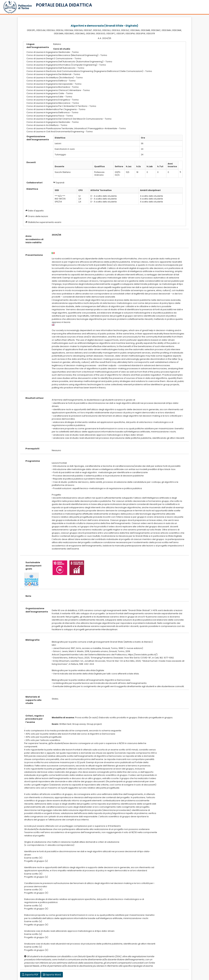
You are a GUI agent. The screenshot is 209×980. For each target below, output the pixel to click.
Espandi (59, 183)
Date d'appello (36, 211)
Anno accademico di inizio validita (34, 239)
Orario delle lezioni (38, 216)
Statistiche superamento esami (45, 222)
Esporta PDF (30, 975)
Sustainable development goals (33, 566)
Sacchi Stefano (63, 172)
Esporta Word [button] (52, 975)
